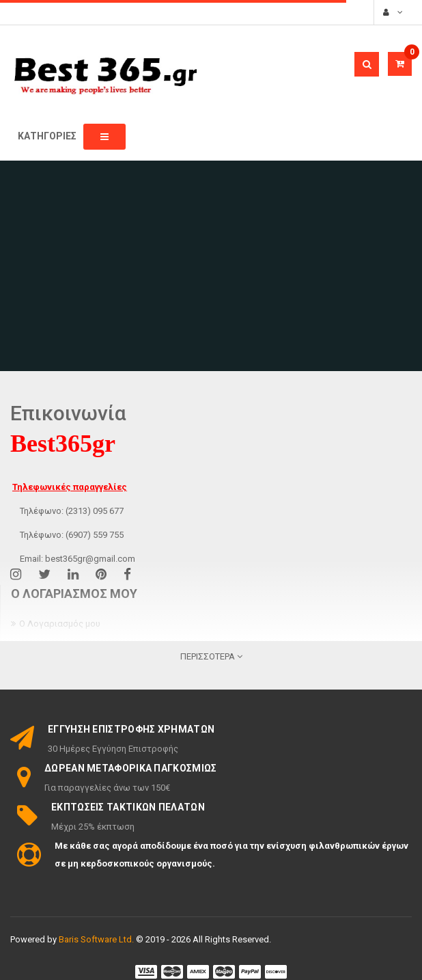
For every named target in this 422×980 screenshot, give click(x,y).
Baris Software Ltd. (96, 939)
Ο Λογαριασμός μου (60, 624)
